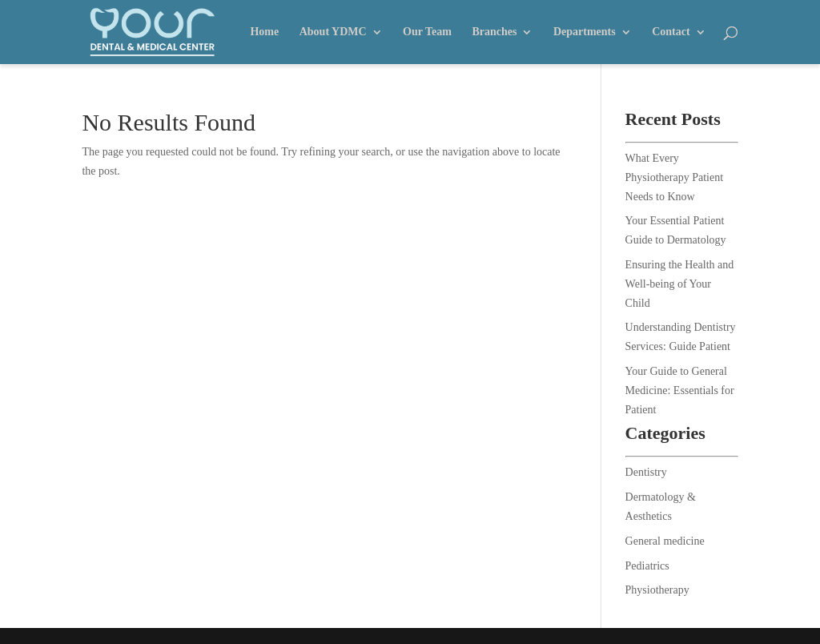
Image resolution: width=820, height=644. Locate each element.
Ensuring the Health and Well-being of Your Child (680, 284)
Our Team (427, 32)
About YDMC (333, 32)
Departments (585, 32)
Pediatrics (647, 566)
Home (264, 32)
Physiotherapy (657, 590)
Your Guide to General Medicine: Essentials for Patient (680, 390)
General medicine (665, 541)
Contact (671, 32)
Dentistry (646, 472)
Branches (494, 32)
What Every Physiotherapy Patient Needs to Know (675, 177)
